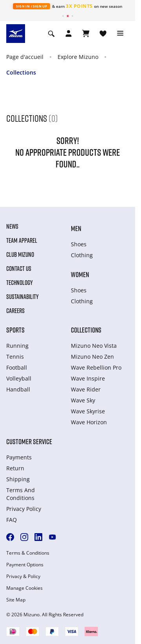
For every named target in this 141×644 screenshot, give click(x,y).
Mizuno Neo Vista (94, 346)
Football (17, 367)
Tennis (15, 357)
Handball (18, 389)
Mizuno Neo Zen (92, 357)
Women (80, 274)
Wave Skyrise (88, 411)
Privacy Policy (24, 509)
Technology (20, 283)
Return (15, 468)
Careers (15, 311)
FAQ (12, 520)
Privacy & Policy (23, 576)
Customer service (29, 441)
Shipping (18, 479)
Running (17, 346)
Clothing (82, 255)
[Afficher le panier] (86, 34)
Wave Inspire (88, 378)
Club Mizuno (20, 254)
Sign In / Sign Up (32, 6)
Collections (21, 72)
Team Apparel (22, 240)
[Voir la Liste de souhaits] (103, 34)
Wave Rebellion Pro (96, 367)
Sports (15, 330)
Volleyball (19, 378)
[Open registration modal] (69, 34)
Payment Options (25, 565)
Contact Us (19, 269)
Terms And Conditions (21, 494)
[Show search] (51, 34)
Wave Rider (86, 389)
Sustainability (23, 297)
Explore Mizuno (78, 57)
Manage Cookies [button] (24, 588)
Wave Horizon (89, 422)
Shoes (79, 244)
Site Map (16, 600)
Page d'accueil (25, 57)
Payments (19, 457)
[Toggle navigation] (120, 34)
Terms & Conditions (28, 553)
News (12, 226)
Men (76, 228)
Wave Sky (83, 400)
